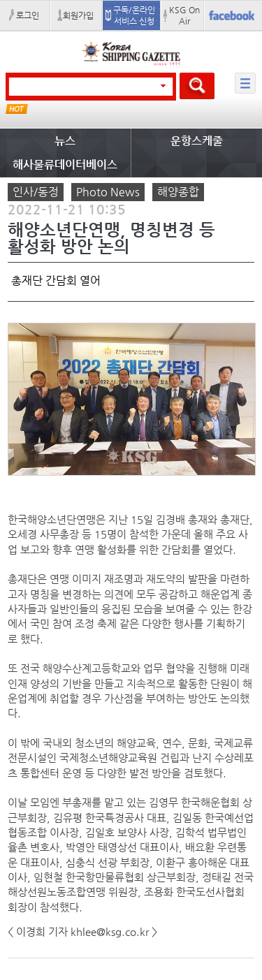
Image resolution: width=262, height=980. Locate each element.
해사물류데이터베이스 (65, 164)
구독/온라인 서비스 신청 (134, 15)
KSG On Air (184, 15)
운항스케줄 (197, 141)
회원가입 (78, 15)
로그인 (28, 15)
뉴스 (65, 141)
